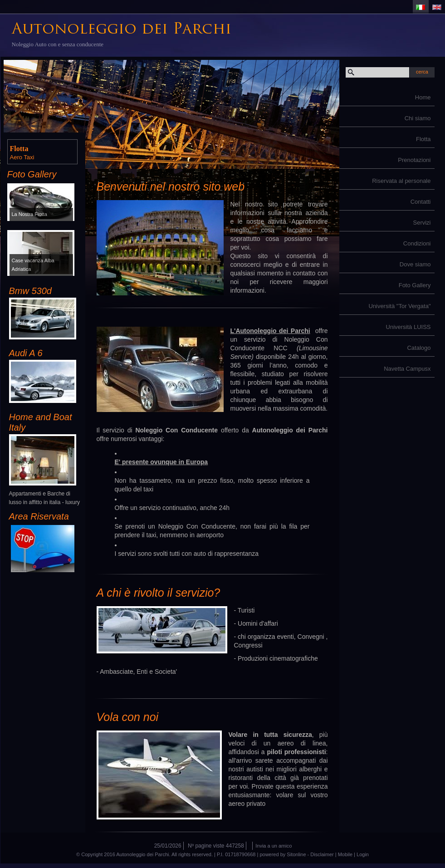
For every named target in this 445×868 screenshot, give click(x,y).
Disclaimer (322, 854)
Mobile (345, 854)
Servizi (422, 223)
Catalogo (419, 348)
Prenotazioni (414, 160)
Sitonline (296, 854)
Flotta (423, 139)
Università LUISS (408, 327)
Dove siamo (415, 264)
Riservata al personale (401, 181)
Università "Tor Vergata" (399, 306)
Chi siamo (418, 118)
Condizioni (417, 243)
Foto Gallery (415, 285)
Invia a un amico (274, 846)
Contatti (421, 202)
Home (423, 97)
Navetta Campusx (407, 369)
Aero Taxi (22, 157)
